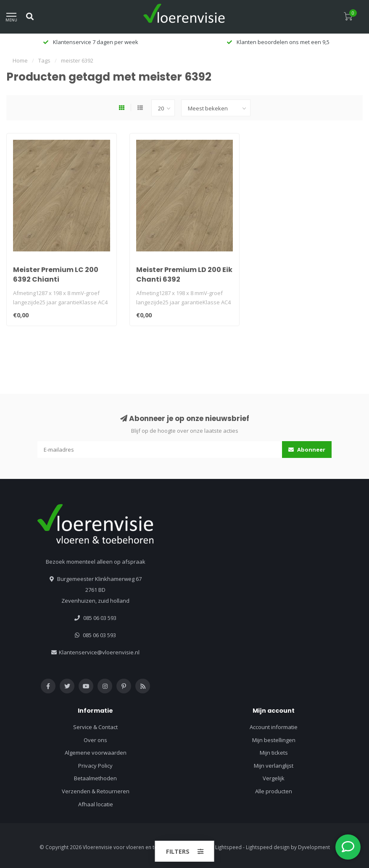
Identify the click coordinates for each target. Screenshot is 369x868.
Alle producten (274, 791)
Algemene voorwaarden (96, 753)
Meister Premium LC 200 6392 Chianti (56, 275)
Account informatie (274, 727)
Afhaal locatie (96, 804)
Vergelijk (274, 778)
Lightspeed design (268, 847)
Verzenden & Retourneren (96, 791)
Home (20, 60)
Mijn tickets (274, 753)
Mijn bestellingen (274, 740)
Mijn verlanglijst (274, 766)
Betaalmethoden (95, 778)
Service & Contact (95, 727)
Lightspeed (228, 847)
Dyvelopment (314, 847)
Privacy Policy (95, 766)
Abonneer (307, 450)
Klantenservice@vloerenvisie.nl (99, 652)
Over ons (95, 740)
